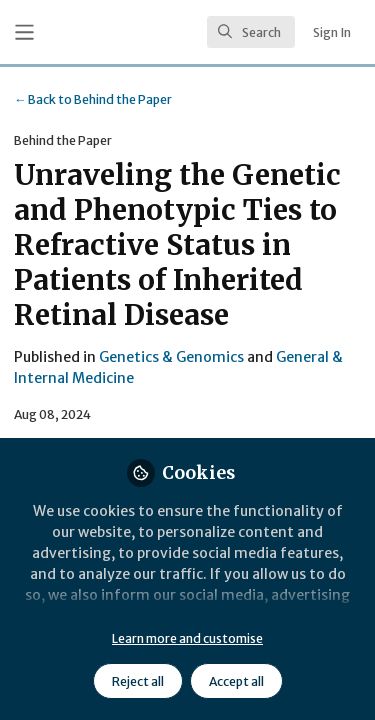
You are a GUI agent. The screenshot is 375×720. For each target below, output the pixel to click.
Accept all (236, 681)
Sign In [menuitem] (332, 32)
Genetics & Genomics (171, 357)
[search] (251, 32)
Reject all (138, 681)
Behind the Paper (93, 99)
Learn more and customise (187, 638)
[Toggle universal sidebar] (24, 32)
